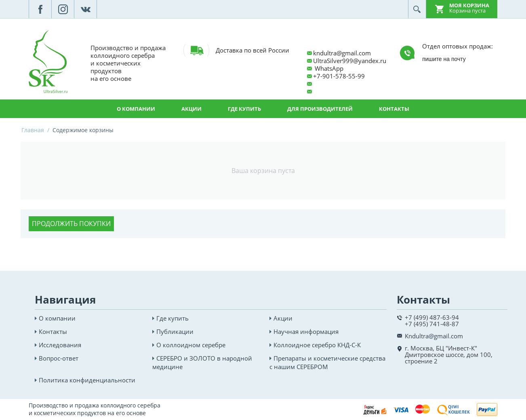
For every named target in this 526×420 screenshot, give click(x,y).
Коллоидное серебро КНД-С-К (317, 345)
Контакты (394, 109)
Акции (191, 109)
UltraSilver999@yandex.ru (350, 61)
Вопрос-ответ (59, 358)
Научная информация (306, 331)
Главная (33, 130)
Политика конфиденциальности (87, 380)
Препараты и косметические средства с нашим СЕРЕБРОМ (327, 362)
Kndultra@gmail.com (434, 336)
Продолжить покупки (71, 224)
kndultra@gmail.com (342, 53)
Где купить (244, 109)
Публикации (175, 331)
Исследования (60, 345)
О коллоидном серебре (191, 345)
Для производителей (320, 109)
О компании (136, 109)
